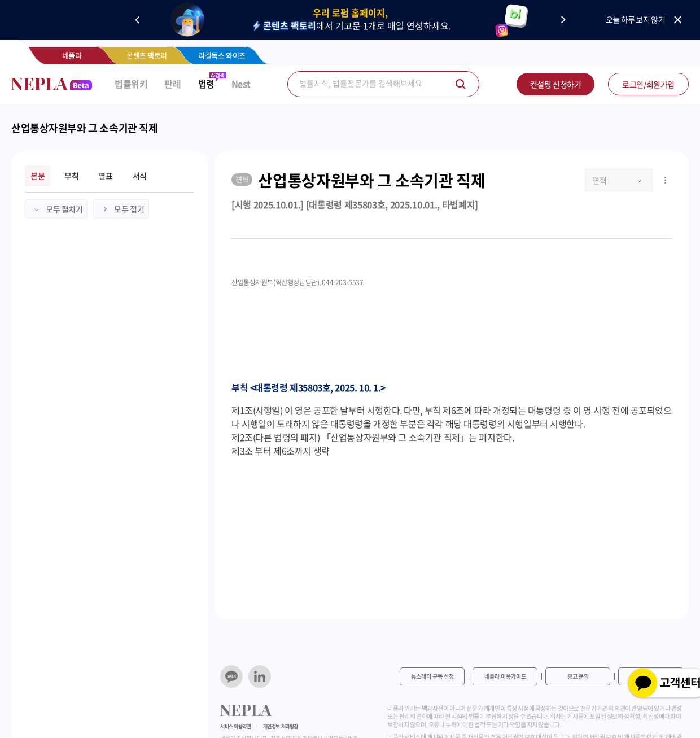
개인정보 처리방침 (281, 726)
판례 (172, 84)
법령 (206, 84)
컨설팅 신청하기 (556, 84)
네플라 (72, 55)
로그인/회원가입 (648, 84)
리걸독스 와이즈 (222, 55)
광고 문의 (578, 676)
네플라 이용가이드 (505, 676)
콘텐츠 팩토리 (147, 55)
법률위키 (131, 84)
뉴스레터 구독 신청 (432, 676)
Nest (241, 84)
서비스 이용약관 (236, 726)
